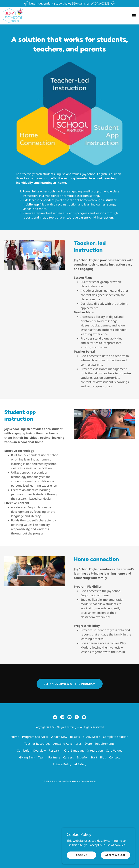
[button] (134, 16)
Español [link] (82, 757)
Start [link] (94, 757)
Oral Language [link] (74, 750)
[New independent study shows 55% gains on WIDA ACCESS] (69, 3)
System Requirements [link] (100, 744)
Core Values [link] (114, 750)
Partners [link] (54, 757)
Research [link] (55, 750)
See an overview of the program (70, 684)
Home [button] (15, 737)
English (61, 174)
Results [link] (75, 737)
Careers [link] (69, 757)
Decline (81, 855)
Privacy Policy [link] (62, 764)
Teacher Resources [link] (37, 744)
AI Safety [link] (80, 764)
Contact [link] (114, 757)
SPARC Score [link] (91, 737)
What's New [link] (59, 737)
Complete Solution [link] (116, 737)
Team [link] (42, 757)
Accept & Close (115, 855)
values (77, 174)
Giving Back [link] (27, 757)
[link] (13, 16)
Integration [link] (95, 750)
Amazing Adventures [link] (67, 744)
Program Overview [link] (35, 737)
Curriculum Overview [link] (31, 750)
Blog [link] (103, 757)
